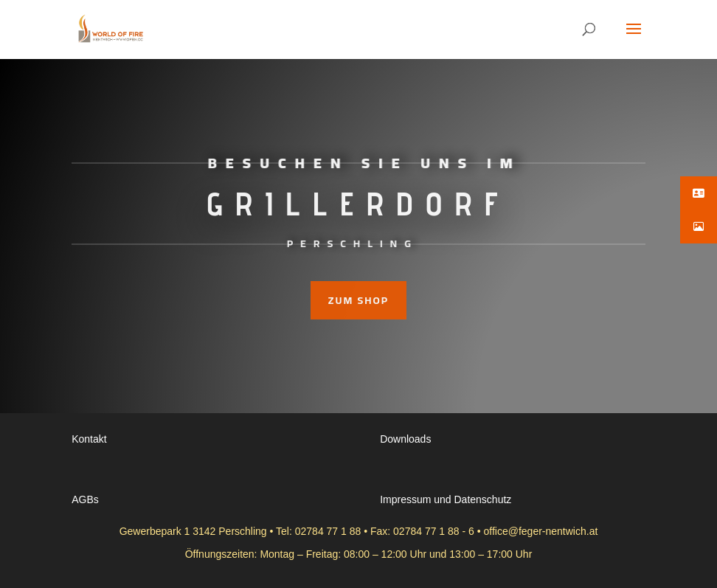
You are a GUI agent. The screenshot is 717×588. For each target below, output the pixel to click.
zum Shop (358, 300)
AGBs (85, 499)
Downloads (405, 439)
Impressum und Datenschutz (446, 499)
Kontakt (89, 439)
